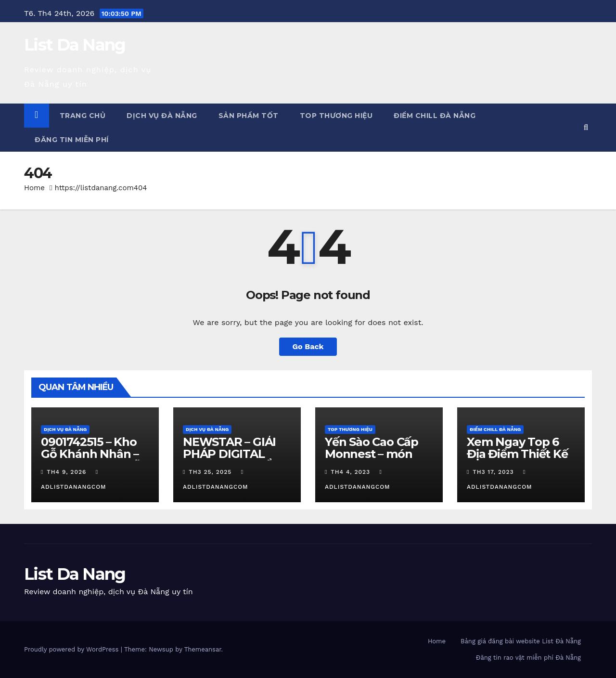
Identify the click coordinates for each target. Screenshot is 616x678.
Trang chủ (83, 116)
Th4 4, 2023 (350, 472)
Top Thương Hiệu (336, 116)
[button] (586, 127)
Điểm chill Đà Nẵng (435, 116)
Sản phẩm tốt (249, 116)
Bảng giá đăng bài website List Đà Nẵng (521, 641)
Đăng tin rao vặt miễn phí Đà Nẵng (528, 658)
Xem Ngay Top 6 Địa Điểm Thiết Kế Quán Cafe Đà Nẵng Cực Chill (517, 460)
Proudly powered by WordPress (72, 649)
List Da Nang (75, 45)
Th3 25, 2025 (210, 472)
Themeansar (203, 649)
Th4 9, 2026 (66, 472)
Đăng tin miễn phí (72, 140)
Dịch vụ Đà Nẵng (162, 116)
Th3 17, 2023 (493, 472)
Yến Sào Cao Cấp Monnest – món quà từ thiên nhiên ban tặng (377, 460)
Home (34, 188)
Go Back (308, 346)
